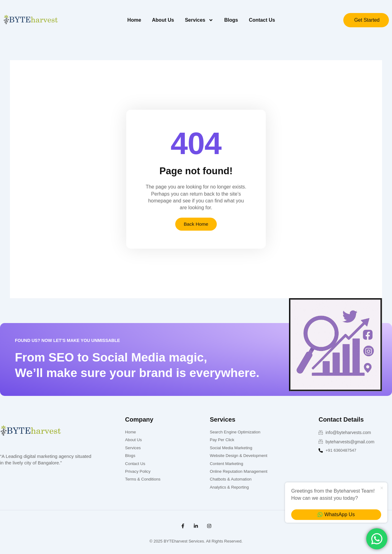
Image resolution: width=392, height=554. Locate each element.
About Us (163, 20)
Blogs (231, 20)
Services (199, 20)
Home (134, 20)
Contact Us (262, 20)
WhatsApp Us (336, 514)
